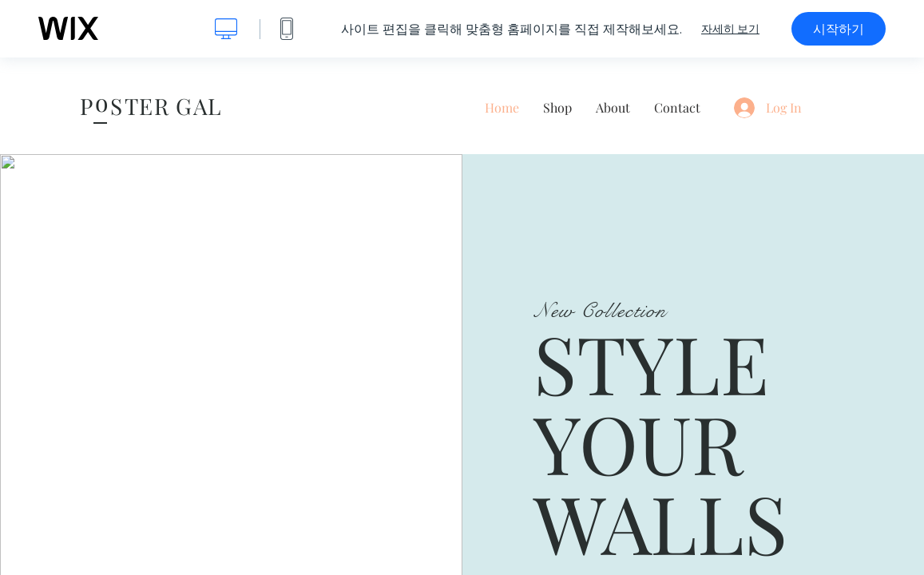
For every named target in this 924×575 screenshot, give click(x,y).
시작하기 (839, 29)
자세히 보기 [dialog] (730, 29)
